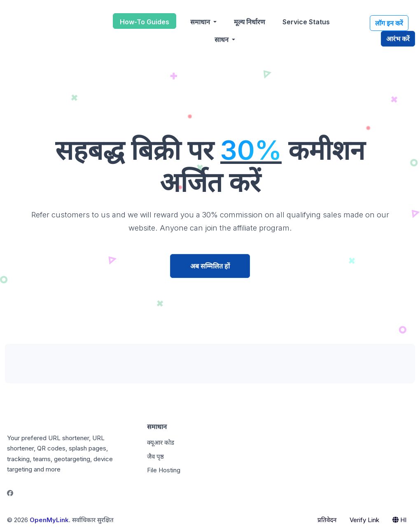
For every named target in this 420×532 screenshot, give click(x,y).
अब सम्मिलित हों (210, 266)
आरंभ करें (398, 39)
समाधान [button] (201, 22)
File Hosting (164, 470)
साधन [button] (222, 40)
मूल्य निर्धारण (250, 22)
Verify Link (364, 520)
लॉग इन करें (389, 23)
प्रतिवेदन (327, 520)
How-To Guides (145, 22)
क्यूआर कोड (161, 442)
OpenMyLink (49, 520)
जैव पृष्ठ (155, 456)
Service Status (306, 22)
